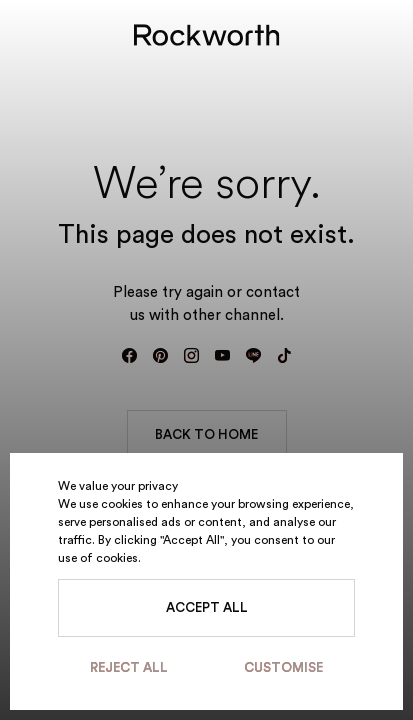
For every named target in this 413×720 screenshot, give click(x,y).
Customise (283, 667)
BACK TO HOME (206, 434)
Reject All (129, 667)
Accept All (207, 607)
